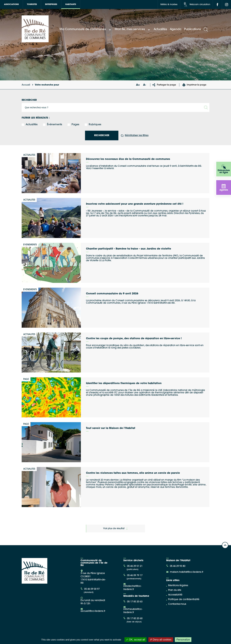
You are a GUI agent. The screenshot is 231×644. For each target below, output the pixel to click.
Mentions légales (178, 586)
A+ (138, 85)
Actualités (160, 29)
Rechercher (29, 100)
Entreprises (51, 4)
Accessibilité (175, 595)
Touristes (32, 4)
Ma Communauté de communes (86, 29)
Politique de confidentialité (184, 600)
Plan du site (175, 590)
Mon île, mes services (133, 29)
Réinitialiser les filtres (135, 136)
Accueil (26, 85)
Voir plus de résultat (115, 529)
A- (145, 85)
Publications (193, 29)
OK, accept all (135, 640)
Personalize (183, 640)
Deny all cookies (161, 640)
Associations (11, 4)
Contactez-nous (177, 604)
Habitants (71, 4)
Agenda (176, 29)
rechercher (102, 136)
